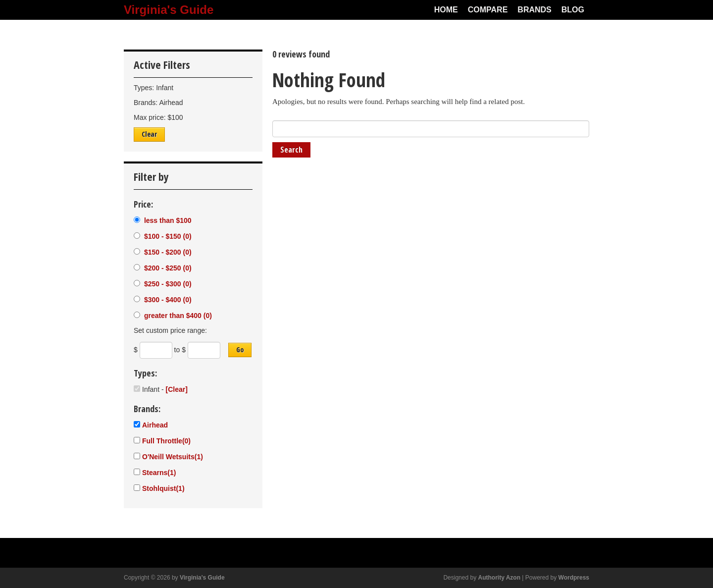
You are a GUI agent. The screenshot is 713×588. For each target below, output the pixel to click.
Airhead (155, 425)
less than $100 (167, 220)
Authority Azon (499, 578)
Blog (573, 10)
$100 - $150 (167, 236)
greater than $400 (177, 316)
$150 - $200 (167, 252)
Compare (488, 10)
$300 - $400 (167, 300)
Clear (149, 134)
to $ (180, 350)
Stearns (159, 473)
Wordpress (574, 578)
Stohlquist (163, 488)
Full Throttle (166, 441)
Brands (534, 10)
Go (240, 349)
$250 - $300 (167, 284)
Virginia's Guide (169, 10)
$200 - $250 (167, 268)
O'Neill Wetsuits (173, 457)
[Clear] (176, 389)
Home (446, 10)
